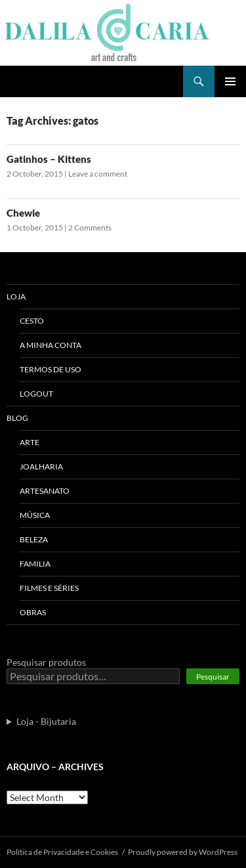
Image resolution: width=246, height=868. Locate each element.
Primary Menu (230, 81)
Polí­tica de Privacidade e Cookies (62, 852)
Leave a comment (98, 174)
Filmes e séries (49, 588)
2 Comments (90, 228)
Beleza (34, 539)
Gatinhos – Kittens (49, 159)
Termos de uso (51, 369)
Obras (33, 612)
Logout (36, 394)
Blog (17, 418)
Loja (16, 296)
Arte (30, 442)
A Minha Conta (51, 345)
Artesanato (45, 491)
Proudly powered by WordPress (183, 852)
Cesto (32, 321)
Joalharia (41, 467)
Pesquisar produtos (46, 662)
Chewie (23, 213)
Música (35, 515)
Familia (35, 564)
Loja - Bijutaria (46, 721)
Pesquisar (213, 677)
